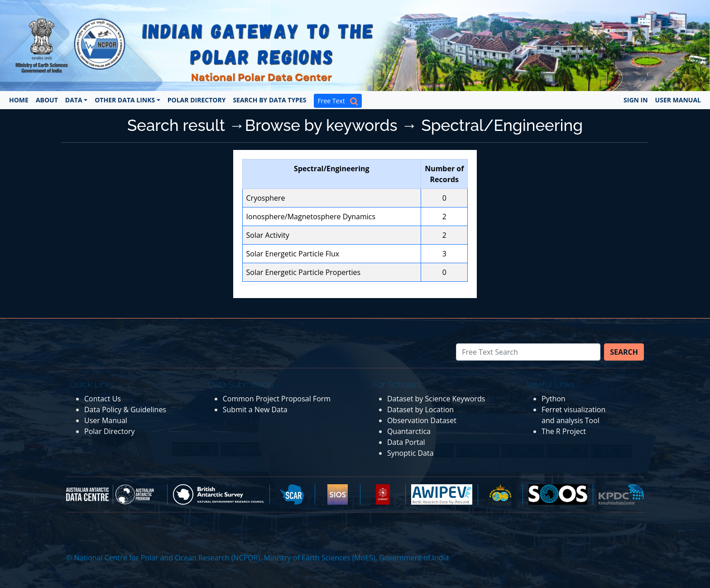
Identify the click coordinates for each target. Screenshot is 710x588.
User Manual (678, 100)
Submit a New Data (255, 410)
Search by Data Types (269, 100)
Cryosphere (266, 198)
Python (554, 399)
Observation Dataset (422, 420)
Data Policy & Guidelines (125, 410)
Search (624, 352)
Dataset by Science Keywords (436, 399)
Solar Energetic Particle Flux (293, 254)
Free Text (338, 101)
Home (19, 100)
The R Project (564, 431)
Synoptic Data (410, 453)
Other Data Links (125, 100)
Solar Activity (268, 235)
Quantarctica (409, 431)
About (47, 100)
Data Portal (406, 442)
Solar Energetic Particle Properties (304, 272)
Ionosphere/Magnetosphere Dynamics (311, 217)
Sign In (636, 100)
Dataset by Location (420, 410)
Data (74, 100)
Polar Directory (197, 100)
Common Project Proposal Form (277, 399)
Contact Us (103, 399)
